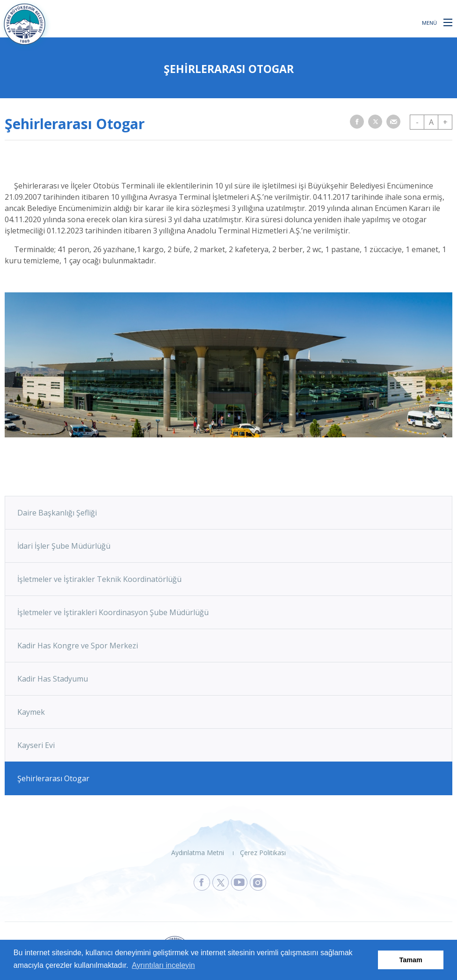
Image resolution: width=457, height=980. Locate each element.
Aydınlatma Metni (198, 853)
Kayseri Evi (36, 745)
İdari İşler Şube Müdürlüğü (64, 546)
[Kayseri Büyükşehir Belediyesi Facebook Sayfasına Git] (202, 882)
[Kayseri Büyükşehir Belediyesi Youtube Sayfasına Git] (239, 882)
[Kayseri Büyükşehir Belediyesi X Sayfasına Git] (221, 882)
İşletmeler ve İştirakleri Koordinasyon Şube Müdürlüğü (113, 612)
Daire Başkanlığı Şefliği (57, 513)
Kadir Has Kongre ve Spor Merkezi (78, 646)
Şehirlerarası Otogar (53, 778)
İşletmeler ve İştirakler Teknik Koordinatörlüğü (99, 579)
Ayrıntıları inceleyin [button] (163, 965)
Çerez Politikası (263, 853)
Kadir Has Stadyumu (53, 679)
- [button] (417, 122)
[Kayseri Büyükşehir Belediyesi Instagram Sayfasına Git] (258, 882)
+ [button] (445, 122)
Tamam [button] (411, 960)
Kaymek (31, 712)
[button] (448, 22)
